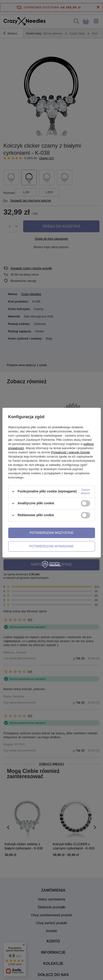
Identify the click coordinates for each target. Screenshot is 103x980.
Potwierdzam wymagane (51, 546)
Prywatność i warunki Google (71, 452)
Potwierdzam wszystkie (52, 533)
